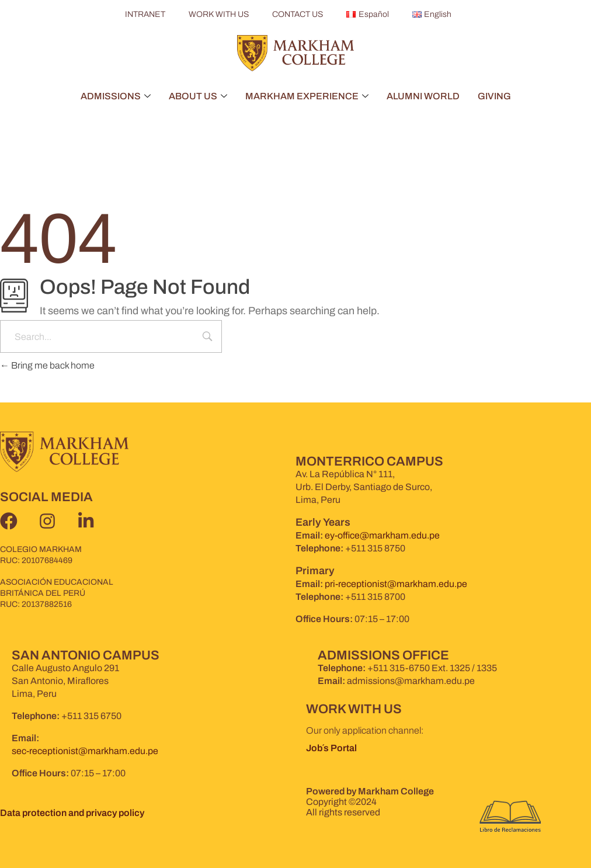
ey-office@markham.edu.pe (382, 535)
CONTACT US (298, 14)
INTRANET (145, 14)
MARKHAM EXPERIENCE (307, 96)
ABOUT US (198, 96)
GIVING (494, 96)
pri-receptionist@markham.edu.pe (396, 584)
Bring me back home (47, 365)
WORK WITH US (219, 14)
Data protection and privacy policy (72, 813)
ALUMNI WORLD (423, 96)
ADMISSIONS (116, 96)
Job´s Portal (332, 748)
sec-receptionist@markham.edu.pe (85, 751)
